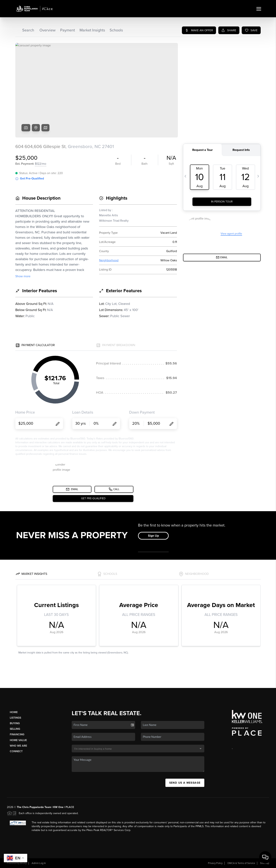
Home (14, 712)
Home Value (18, 740)
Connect (16, 751)
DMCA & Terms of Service (241, 863)
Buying (15, 723)
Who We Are (18, 746)
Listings (15, 718)
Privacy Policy (215, 863)
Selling (15, 729)
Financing (17, 734)
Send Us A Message (185, 783)
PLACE (70, 807)
